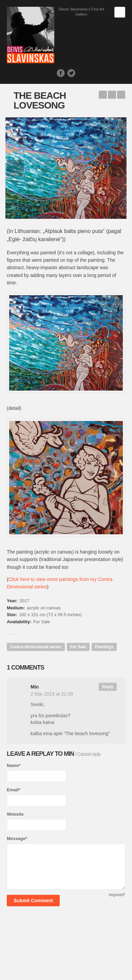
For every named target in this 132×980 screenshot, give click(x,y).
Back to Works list (112, 95)
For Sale (78, 647)
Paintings (104, 647)
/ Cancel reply (88, 754)
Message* (17, 838)
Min (69, 754)
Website (15, 814)
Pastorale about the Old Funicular (103, 95)
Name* (14, 765)
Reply (108, 687)
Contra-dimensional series (36, 647)
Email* (14, 790)
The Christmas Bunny (121, 95)
